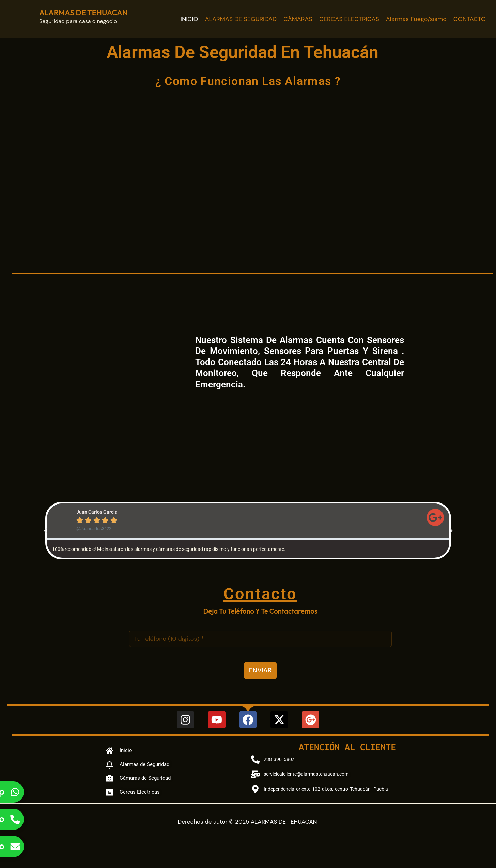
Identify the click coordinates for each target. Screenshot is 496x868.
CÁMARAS (298, 19)
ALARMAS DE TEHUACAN (83, 13)
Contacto (260, 594)
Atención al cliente (347, 747)
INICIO (189, 19)
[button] (45, 531)
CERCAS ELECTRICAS (349, 19)
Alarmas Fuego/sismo (416, 19)
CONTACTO (470, 19)
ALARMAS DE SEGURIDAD (241, 19)
